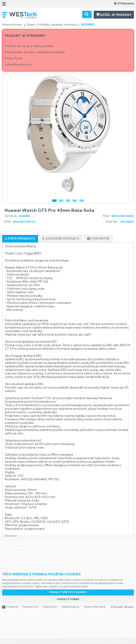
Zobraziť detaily (122, 607)
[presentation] (20, 239)
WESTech (37, 15)
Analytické (50, 607)
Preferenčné (30, 607)
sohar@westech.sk (18, 65)
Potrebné (12, 607)
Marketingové (70, 607)
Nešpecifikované (95, 607)
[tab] (20, 239)
